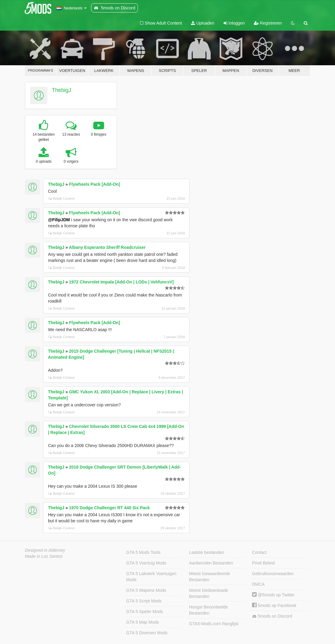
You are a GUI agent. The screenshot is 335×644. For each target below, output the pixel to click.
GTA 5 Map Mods (142, 622)
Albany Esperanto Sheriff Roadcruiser (107, 247)
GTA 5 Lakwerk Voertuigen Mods (151, 577)
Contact (259, 552)
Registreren (268, 23)
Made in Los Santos (44, 556)
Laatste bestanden (207, 552)
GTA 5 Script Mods (144, 601)
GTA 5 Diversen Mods (147, 633)
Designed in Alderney (45, 550)
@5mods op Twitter (273, 595)
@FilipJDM (59, 220)
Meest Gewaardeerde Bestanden (210, 577)
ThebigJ (62, 90)
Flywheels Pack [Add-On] (94, 184)
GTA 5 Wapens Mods (146, 590)
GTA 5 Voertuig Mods (146, 563)
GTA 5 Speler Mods (144, 612)
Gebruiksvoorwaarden (273, 574)
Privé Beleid (263, 563)
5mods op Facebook (274, 605)
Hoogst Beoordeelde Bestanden (209, 610)
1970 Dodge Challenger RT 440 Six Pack (109, 508)
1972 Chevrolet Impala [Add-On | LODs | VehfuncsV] (121, 282)
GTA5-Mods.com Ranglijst (214, 624)
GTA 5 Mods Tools (143, 552)
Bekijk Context (62, 198)
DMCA (258, 584)
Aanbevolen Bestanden (211, 563)
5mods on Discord (272, 616)
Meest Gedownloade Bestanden (209, 593)
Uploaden (203, 23)
